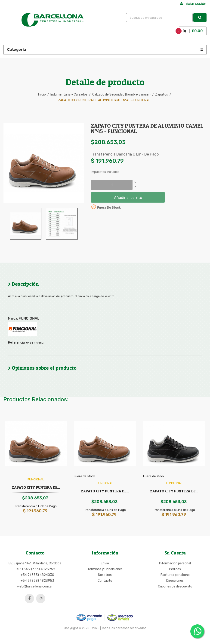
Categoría (17, 49)
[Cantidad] (112, 185)
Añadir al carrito (128, 198)
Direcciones (175, 581)
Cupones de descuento (175, 586)
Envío (105, 563)
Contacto (105, 581)
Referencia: (17, 343)
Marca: (13, 319)
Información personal (175, 563)
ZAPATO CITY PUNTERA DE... (36, 487)
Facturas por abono (175, 575)
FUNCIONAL (29, 318)
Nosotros (105, 575)
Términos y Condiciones (105, 569)
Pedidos (175, 569)
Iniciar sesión (193, 4)
